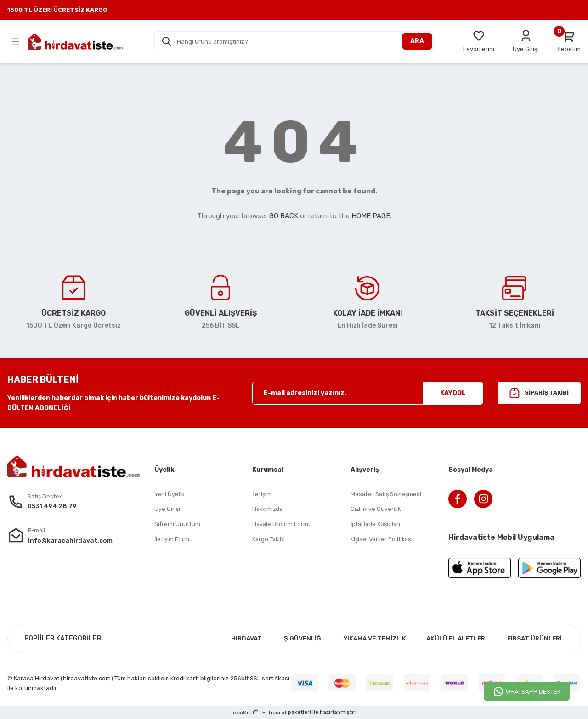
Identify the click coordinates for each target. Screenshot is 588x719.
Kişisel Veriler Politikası (383, 540)
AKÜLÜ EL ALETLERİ (451, 638)
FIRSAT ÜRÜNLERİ (533, 638)
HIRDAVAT (234, 638)
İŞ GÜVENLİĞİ (291, 638)
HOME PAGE (371, 216)
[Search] (294, 41)
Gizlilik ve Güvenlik (376, 510)
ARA (417, 41)
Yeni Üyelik (170, 495)
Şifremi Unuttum (177, 525)
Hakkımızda (269, 510)
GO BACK (284, 216)
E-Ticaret (274, 713)
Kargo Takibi (269, 540)
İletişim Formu (174, 540)
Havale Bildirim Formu (283, 525)
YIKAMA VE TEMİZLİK (365, 638)
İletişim (262, 495)
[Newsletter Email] (367, 393)
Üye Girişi (167, 510)
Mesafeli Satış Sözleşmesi (387, 495)
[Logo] (75, 42)
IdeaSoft (245, 712)
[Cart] (569, 42)
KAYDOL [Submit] (453, 393)
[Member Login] (526, 42)
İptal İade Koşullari (377, 525)
